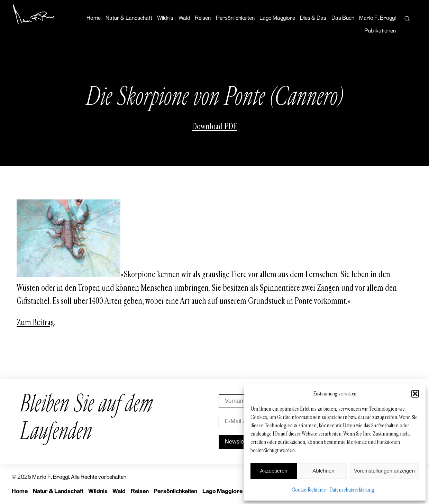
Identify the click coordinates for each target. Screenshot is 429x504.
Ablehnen (323, 471)
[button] (415, 394)
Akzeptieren (273, 471)
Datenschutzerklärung (352, 490)
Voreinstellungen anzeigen (384, 471)
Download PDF (214, 127)
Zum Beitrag (35, 323)
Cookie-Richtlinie (309, 490)
